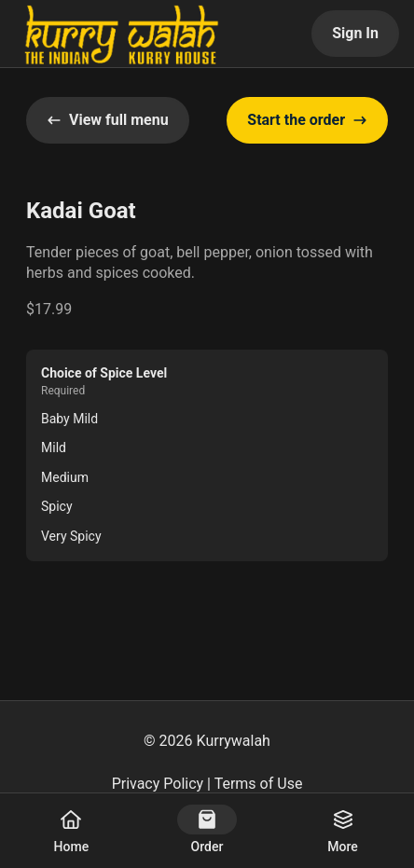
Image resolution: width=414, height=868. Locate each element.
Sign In (355, 33)
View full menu (108, 120)
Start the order (307, 120)
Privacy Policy (158, 784)
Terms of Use (259, 784)
